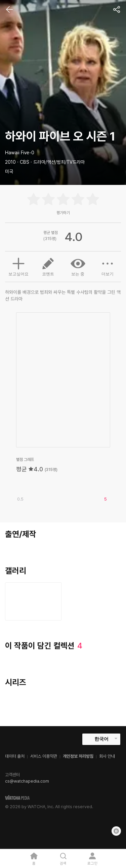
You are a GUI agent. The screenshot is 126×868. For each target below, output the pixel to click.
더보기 (108, 266)
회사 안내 (107, 756)
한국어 (101, 739)
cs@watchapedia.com (27, 781)
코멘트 (48, 266)
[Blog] (116, 831)
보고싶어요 (18, 266)
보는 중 (78, 266)
